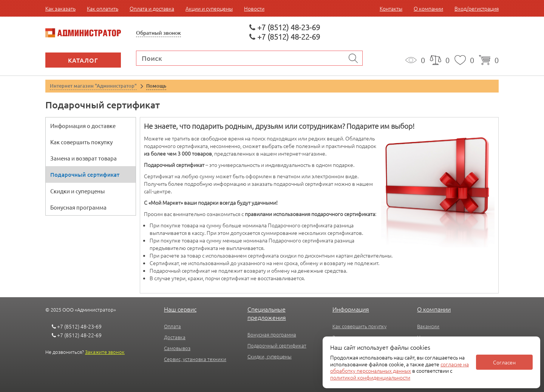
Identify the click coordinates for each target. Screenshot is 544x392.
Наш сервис (180, 309)
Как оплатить (103, 8)
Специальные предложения (267, 313)
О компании (428, 8)
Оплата (172, 326)
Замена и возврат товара (83, 158)
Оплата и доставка (152, 8)
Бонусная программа (78, 207)
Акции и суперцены (209, 8)
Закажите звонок (105, 352)
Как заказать (60, 8)
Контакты (391, 8)
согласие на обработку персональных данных (399, 367)
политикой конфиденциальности (370, 377)
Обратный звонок (158, 33)
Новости (254, 8)
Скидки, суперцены (270, 356)
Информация (351, 309)
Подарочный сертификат (85, 174)
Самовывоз (177, 348)
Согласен (504, 362)
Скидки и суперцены (77, 191)
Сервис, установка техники (195, 359)
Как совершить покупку (81, 142)
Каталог (83, 60)
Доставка (175, 337)
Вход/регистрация (477, 8)
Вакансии (428, 326)
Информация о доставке (83, 126)
